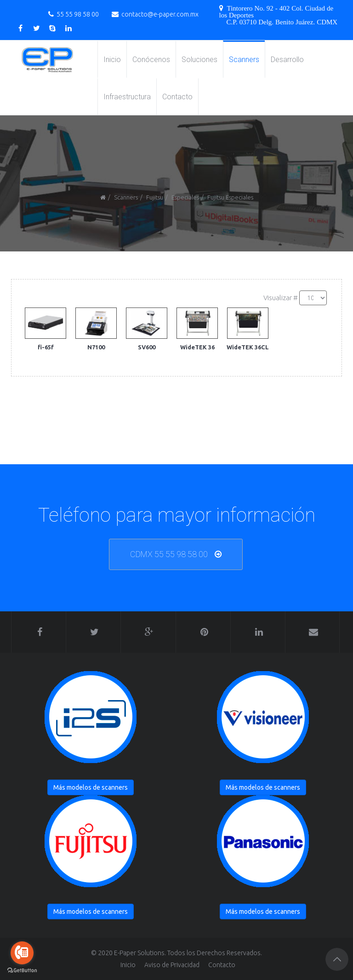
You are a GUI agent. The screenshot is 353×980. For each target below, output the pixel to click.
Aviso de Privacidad (172, 965)
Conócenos (151, 60)
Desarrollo (287, 60)
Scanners (244, 60)
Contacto (177, 97)
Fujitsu (155, 197)
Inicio (112, 60)
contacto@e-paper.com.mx (160, 14)
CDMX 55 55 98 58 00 (169, 554)
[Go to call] (22, 953)
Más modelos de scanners (91, 787)
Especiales (185, 197)
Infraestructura (127, 97)
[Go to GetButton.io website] (22, 971)
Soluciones (199, 60)
